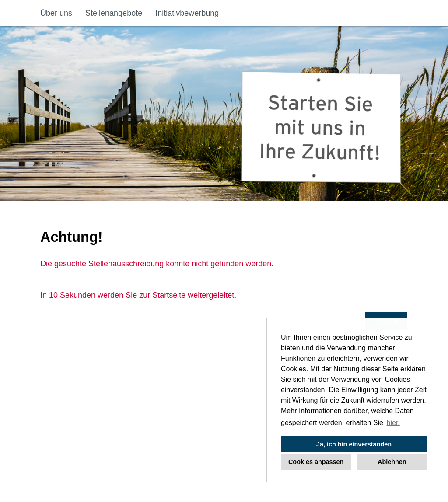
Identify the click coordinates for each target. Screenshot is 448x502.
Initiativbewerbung (187, 13)
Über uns (56, 13)
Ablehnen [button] (392, 462)
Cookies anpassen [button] (316, 462)
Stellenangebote (114, 13)
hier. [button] (393, 423)
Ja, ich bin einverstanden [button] (354, 444)
